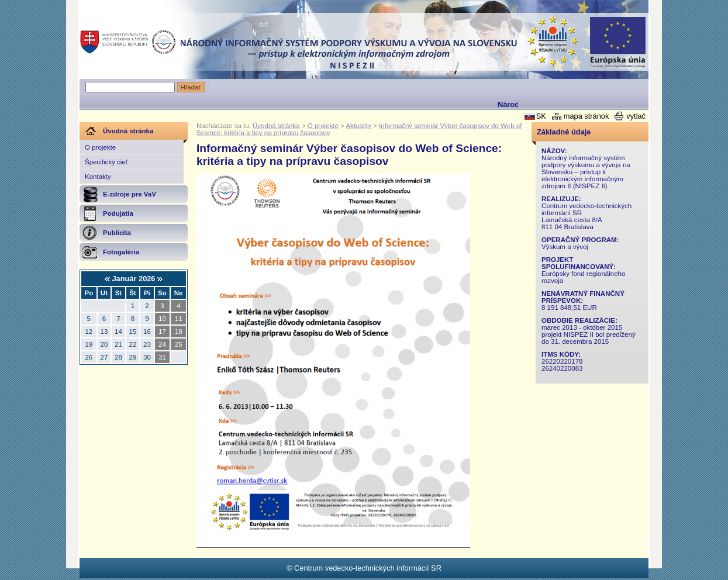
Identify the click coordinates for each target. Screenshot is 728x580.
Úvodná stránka (276, 126)
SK (541, 116)
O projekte (100, 147)
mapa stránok (586, 116)
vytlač (636, 116)
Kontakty (98, 177)
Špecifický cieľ (106, 162)
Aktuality (358, 126)
